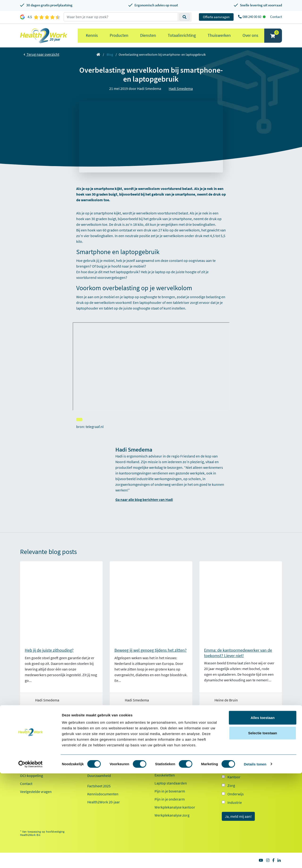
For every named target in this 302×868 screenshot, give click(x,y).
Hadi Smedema (181, 88)
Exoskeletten (165, 775)
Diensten (148, 35)
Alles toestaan (263, 812)
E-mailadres (232, 744)
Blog (110, 55)
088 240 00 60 (252, 17)
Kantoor (234, 777)
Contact (276, 17)
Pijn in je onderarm (170, 799)
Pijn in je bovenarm (170, 791)
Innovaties (96, 767)
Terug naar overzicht (41, 54)
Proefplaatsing (32, 743)
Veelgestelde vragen (36, 792)
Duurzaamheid (99, 776)
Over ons (250, 35)
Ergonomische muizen (172, 751)
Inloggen (27, 767)
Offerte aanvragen (216, 17)
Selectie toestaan (263, 828)
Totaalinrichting (182, 35)
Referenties (96, 743)
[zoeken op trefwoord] (121, 17)
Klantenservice (35, 735)
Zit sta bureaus (166, 767)
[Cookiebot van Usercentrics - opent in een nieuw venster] (31, 859)
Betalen (26, 751)
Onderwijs (236, 794)
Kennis (92, 35)
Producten (119, 35)
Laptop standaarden (171, 783)
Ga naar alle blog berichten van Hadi (144, 499)
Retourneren (30, 759)
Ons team (95, 751)
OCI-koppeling (31, 776)
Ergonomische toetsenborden (178, 759)
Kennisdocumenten (103, 794)
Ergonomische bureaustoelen (178, 743)
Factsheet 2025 (99, 786)
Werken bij (96, 759)
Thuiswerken (219, 35)
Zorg (231, 785)
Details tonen (255, 859)
